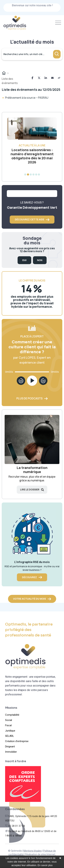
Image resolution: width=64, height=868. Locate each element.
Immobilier (11, 752)
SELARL (10, 736)
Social (9, 720)
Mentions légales (33, 851)
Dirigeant (10, 747)
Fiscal (8, 725)
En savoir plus (45, 865)
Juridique (10, 731)
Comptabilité (12, 715)
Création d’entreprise (17, 741)
